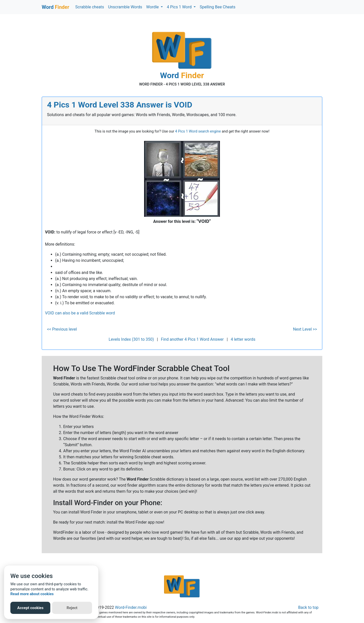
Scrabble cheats (90, 7)
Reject (72, 608)
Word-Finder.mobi (131, 607)
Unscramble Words (125, 7)
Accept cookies (30, 608)
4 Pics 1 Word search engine (198, 131)
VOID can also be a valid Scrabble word (80, 313)
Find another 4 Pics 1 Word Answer (192, 339)
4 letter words (243, 339)
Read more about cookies (32, 594)
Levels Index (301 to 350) (131, 339)
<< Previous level (62, 329)
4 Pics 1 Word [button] (180, 7)
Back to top (308, 607)
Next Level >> (305, 329)
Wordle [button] (153, 7)
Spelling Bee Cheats (218, 7)
